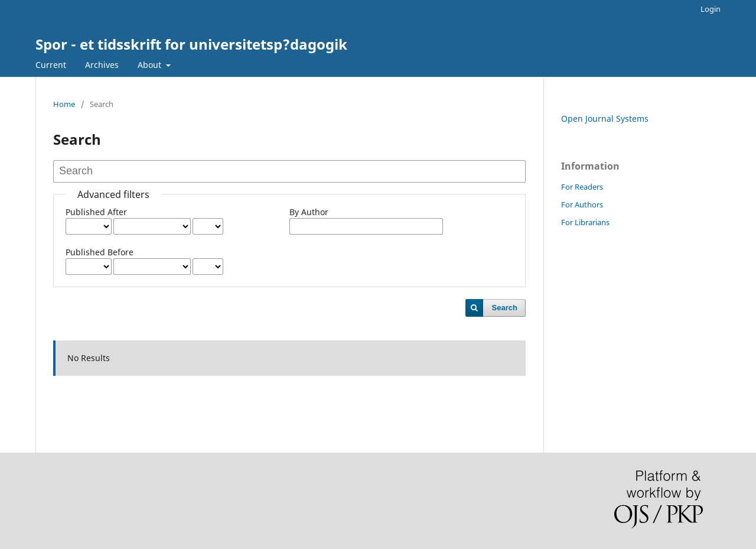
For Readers (582, 187)
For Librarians (585, 222)
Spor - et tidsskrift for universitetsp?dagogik (191, 44)
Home (64, 104)
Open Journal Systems (605, 118)
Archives (102, 65)
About (151, 65)
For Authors (582, 204)
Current (51, 65)
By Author (309, 212)
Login (711, 9)
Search (505, 308)
